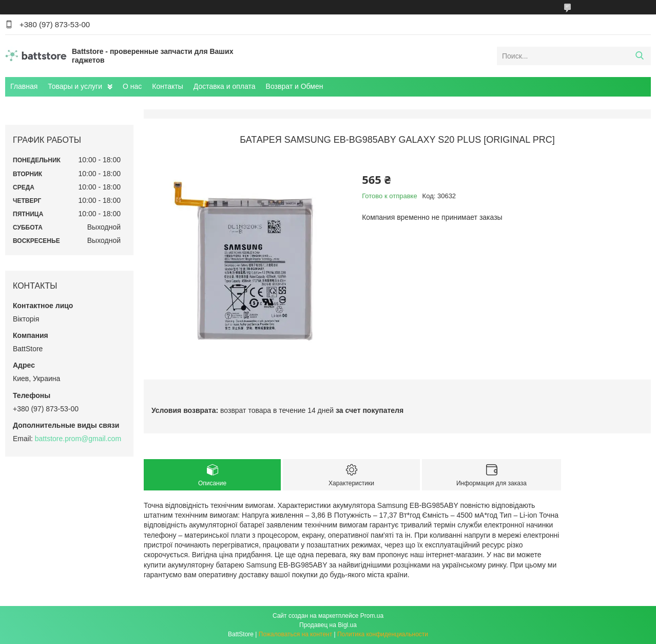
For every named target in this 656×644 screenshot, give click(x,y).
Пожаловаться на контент (295, 634)
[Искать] (639, 56)
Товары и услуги (75, 86)
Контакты (167, 86)
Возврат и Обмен (295, 86)
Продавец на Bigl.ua (328, 625)
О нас (132, 86)
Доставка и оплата (225, 86)
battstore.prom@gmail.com (78, 439)
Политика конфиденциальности (383, 634)
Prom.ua (372, 616)
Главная (24, 86)
